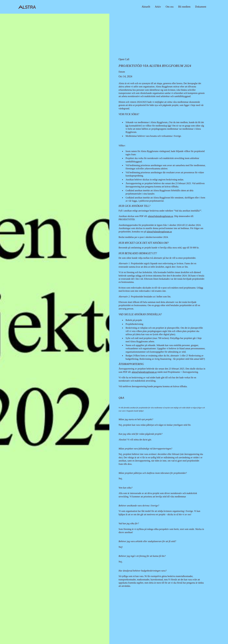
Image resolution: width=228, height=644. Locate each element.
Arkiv (158, 7)
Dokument (201, 7)
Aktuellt (146, 7)
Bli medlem (184, 7)
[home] (27, 7)
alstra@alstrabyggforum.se (161, 216)
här (127, 126)
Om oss (170, 7)
